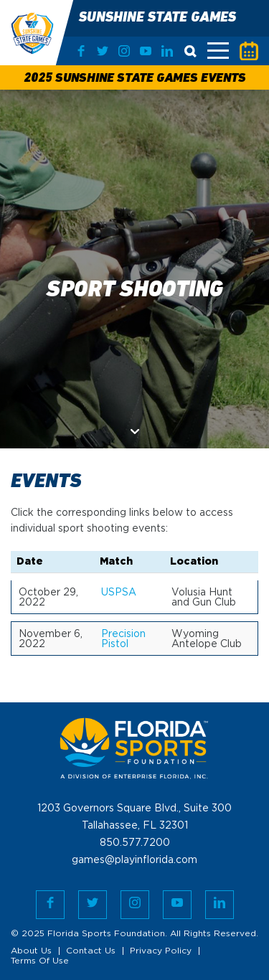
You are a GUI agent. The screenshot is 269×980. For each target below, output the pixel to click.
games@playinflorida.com (134, 860)
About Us (31, 951)
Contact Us (91, 951)
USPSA (119, 593)
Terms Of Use (40, 961)
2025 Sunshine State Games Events (135, 79)
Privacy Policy (161, 951)
